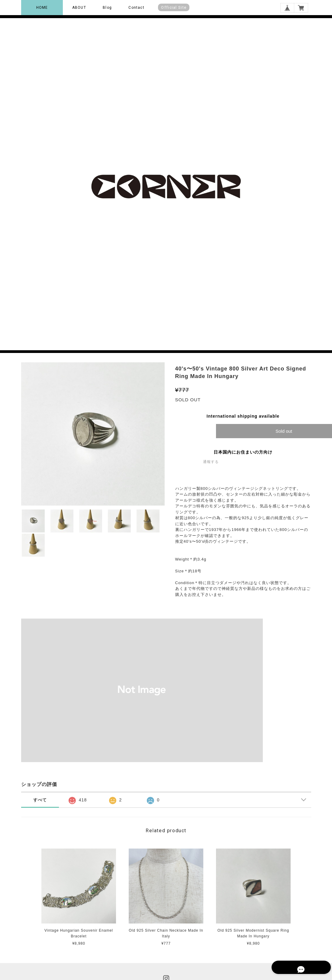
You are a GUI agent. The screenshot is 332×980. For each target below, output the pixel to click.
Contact (136, 8)
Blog (107, 8)
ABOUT (79, 8)
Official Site (174, 7)
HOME (42, 8)
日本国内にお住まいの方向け (243, 452)
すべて (40, 800)
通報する (211, 462)
